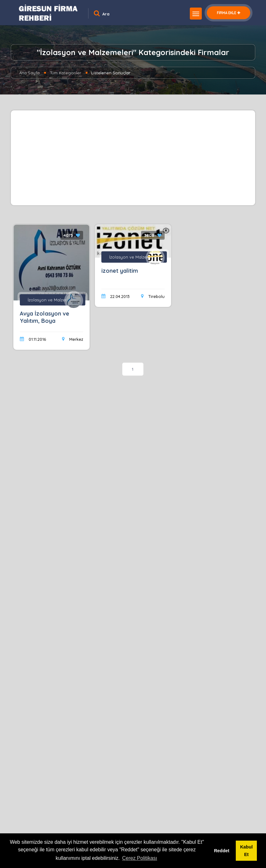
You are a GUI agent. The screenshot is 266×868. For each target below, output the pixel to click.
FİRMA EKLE (229, 13)
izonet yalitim (120, 271)
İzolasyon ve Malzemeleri (53, 300)
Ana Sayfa (29, 73)
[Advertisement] (133, 158)
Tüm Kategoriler (65, 73)
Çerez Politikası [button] (140, 858)
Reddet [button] (222, 851)
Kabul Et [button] (246, 851)
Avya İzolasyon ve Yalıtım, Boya (45, 317)
